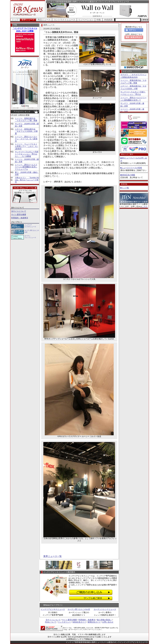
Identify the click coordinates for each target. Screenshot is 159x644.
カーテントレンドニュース (105, 609)
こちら (145, 206)
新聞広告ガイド (94, 622)
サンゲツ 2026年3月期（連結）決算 (132, 105)
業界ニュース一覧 (53, 556)
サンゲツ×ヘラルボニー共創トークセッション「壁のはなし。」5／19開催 (27, 154)
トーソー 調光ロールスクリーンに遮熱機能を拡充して (133, 99)
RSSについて (51, 622)
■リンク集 (125, 188)
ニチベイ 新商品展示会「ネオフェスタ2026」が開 (133, 87)
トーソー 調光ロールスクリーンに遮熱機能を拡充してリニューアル (26, 167)
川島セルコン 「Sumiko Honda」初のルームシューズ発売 (27, 180)
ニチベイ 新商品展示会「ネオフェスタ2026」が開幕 (26, 131)
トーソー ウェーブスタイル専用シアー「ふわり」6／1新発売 (27, 146)
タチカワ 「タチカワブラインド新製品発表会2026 (133, 76)
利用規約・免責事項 (20, 218)
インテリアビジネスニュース (53, 609)
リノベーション (86, 20)
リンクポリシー (64, 622)
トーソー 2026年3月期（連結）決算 (132, 110)
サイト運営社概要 (19, 214)
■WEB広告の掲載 (128, 175)
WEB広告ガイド (79, 622)
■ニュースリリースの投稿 (131, 168)
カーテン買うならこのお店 (79, 609)
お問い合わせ (108, 622)
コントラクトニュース (64, 20)
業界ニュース (28, 20)
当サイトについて (19, 211)
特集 (99, 20)
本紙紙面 (108, 20)
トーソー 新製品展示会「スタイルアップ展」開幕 (26, 120)
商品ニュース (44, 20)
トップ (15, 20)
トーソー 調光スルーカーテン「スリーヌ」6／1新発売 (26, 139)
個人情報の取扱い (104, 620)
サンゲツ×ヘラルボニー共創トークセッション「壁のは (133, 93)
